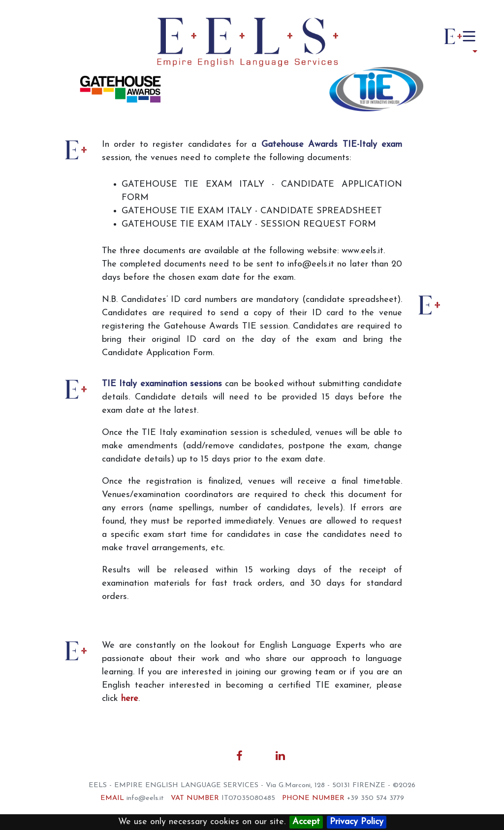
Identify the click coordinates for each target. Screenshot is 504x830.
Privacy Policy (357, 822)
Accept (306, 822)
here (130, 699)
